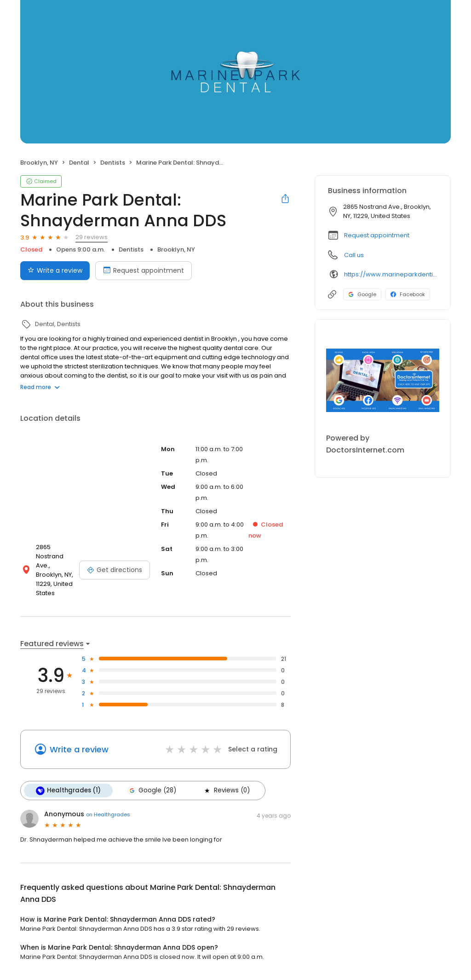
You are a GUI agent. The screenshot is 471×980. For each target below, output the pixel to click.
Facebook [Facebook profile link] (408, 294)
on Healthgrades (108, 814)
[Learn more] (383, 380)
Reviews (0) (226, 791)
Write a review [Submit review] (55, 270)
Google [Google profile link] (362, 294)
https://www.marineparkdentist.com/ (391, 274)
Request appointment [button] (377, 235)
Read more (40, 387)
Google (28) (152, 791)
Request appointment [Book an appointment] (144, 270)
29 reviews (92, 237)
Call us (354, 255)
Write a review (79, 749)
